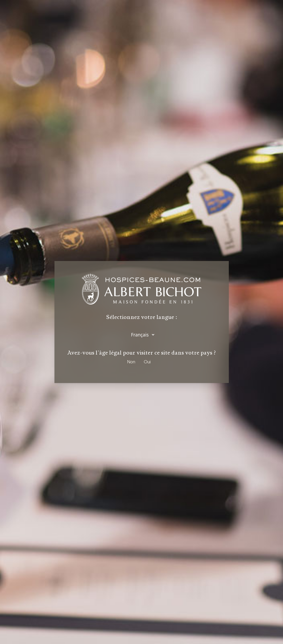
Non (131, 362)
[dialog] (141, 322)
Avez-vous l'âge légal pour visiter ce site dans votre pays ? (142, 353)
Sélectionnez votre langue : (142, 318)
